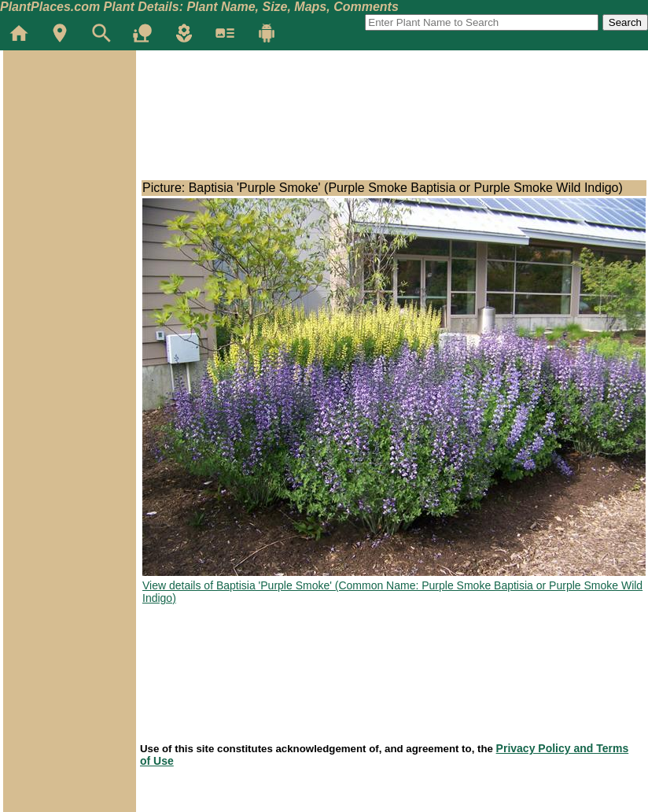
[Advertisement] (69, 145)
